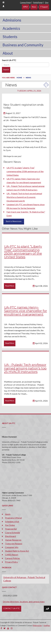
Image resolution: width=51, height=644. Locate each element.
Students (10, 37)
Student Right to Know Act (17, 551)
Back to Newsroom (14, 221)
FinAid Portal (38, 2)
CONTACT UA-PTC (12, 608)
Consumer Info (12, 547)
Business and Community (23, 45)
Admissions (12, 20)
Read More (10, 286)
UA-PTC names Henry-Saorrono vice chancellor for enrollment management (25, 311)
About (8, 53)
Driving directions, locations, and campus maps (24, 602)
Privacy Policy (12, 562)
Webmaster (37, 625)
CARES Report (12, 555)
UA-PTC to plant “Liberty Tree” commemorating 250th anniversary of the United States (25, 171)
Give (47, 2)
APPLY (25, 7)
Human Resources (13, 540)
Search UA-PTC (9, 60)
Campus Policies (12, 558)
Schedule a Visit (12, 521)
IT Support (44, 7)
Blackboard (10, 536)
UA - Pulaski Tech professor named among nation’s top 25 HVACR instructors (25, 368)
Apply (8, 514)
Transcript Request (14, 544)
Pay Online (10, 525)
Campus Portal (25, 2)
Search (6, 70)
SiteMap (47, 625)
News (34, 7)
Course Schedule (12, 532)
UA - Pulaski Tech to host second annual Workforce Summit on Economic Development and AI (24, 197)
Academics (11, 28)
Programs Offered (13, 518)
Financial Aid (11, 529)
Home (19, 78)
